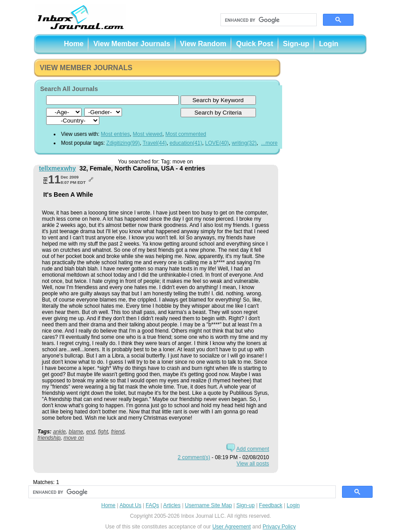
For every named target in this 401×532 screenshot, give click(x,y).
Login (329, 44)
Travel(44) (154, 143)
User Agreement (232, 527)
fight (103, 432)
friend (118, 432)
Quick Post (255, 44)
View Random (203, 44)
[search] (268, 20)
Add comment (252, 449)
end (90, 432)
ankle (59, 432)
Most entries (115, 134)
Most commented (186, 134)
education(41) (186, 143)
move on (74, 438)
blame (76, 432)
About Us (130, 505)
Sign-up (296, 44)
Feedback (271, 505)
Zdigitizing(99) (123, 143)
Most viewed (147, 134)
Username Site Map (208, 505)
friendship (49, 438)
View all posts (253, 464)
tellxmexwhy (57, 168)
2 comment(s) (194, 457)
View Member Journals (132, 44)
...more (269, 143)
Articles (172, 505)
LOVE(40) (217, 143)
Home (74, 44)
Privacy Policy (279, 527)
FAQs (153, 505)
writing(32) (244, 143)
